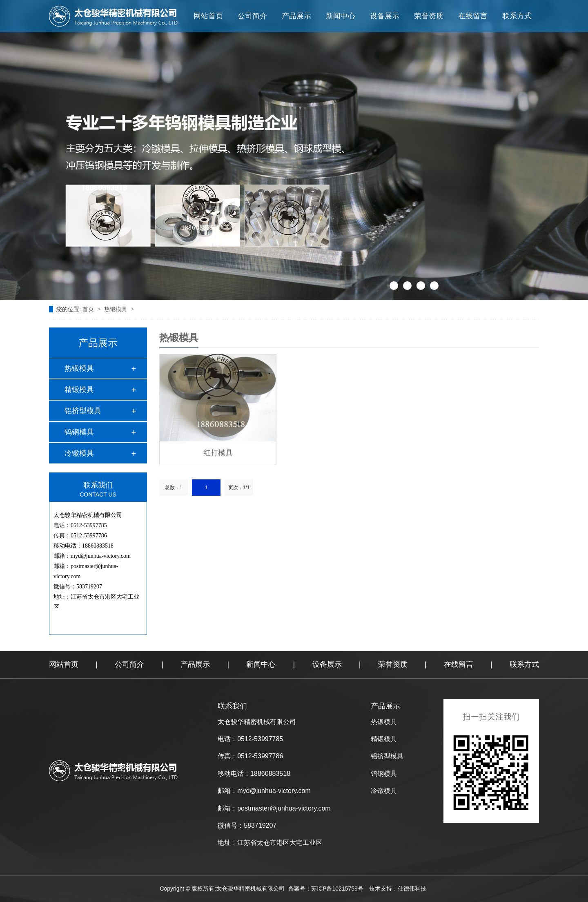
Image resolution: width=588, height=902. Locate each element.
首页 (89, 309)
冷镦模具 (79, 453)
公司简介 (252, 16)
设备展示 (385, 16)
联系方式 (517, 16)
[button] (394, 286)
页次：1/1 (239, 488)
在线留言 (473, 16)
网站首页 (208, 16)
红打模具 (218, 453)
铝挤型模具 (83, 411)
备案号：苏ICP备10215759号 (326, 889)
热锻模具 (116, 309)
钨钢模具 (79, 432)
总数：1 (174, 488)
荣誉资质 (429, 16)
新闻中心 (341, 16)
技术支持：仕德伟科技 (398, 889)
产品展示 (296, 16)
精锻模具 (79, 390)
